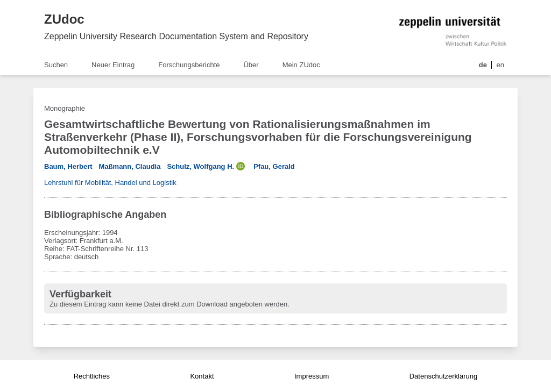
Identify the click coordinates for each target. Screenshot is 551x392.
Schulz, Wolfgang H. (200, 166)
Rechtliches (92, 376)
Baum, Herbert (68, 166)
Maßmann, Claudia (130, 166)
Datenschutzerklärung (443, 376)
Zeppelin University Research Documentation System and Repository (176, 36)
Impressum (312, 376)
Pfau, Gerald (274, 166)
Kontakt (202, 376)
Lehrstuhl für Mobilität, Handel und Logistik (110, 183)
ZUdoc (64, 19)
